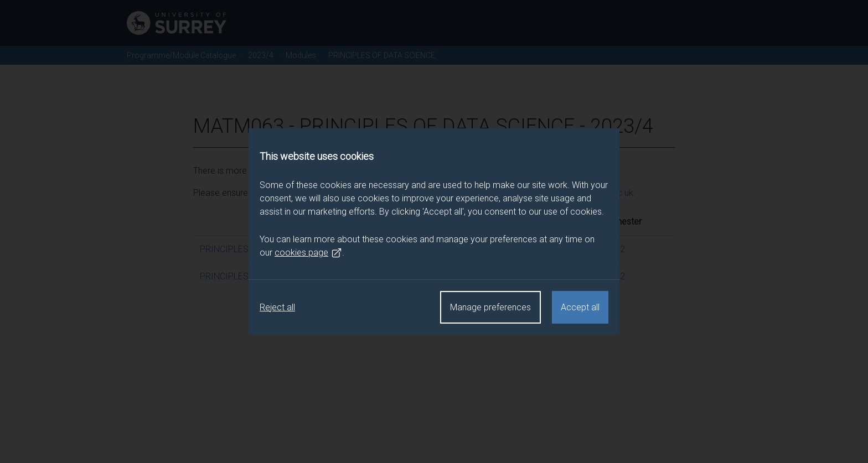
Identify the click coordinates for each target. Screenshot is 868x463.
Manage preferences (490, 307)
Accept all (580, 307)
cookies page (308, 253)
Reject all (277, 307)
